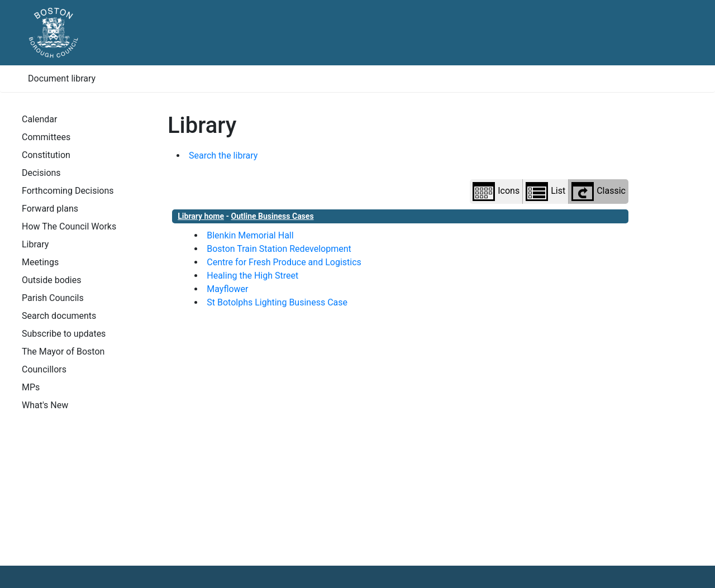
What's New (45, 405)
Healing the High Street (252, 276)
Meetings (40, 262)
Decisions (41, 173)
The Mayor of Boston (63, 352)
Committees (46, 137)
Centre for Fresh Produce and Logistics (284, 262)
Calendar (39, 119)
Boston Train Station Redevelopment (279, 249)
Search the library (223, 156)
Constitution (46, 155)
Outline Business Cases (273, 216)
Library (35, 244)
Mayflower (227, 289)
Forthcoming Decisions (68, 191)
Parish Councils (53, 298)
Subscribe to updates (64, 334)
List (545, 192)
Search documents (59, 316)
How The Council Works (69, 226)
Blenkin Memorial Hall (250, 235)
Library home (201, 216)
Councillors (44, 369)
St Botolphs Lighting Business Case (277, 302)
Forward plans (50, 209)
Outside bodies (51, 280)
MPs (31, 387)
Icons (496, 192)
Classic (599, 192)
